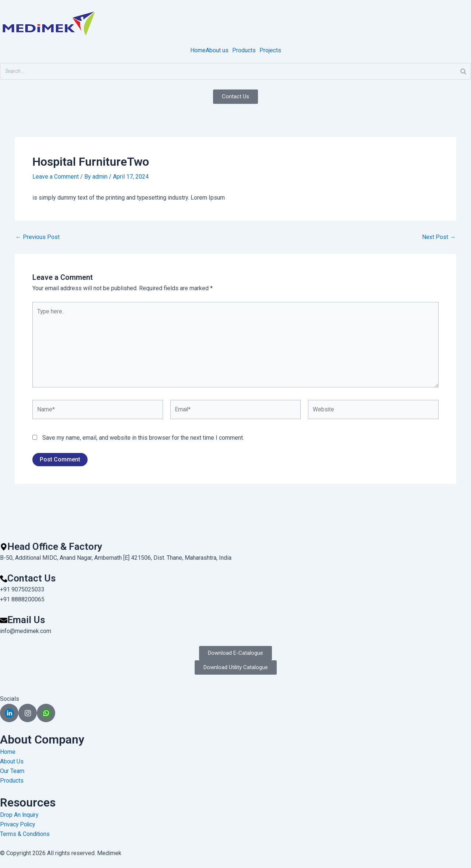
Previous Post (38, 237)
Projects (270, 50)
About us (217, 50)
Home (198, 50)
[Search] (463, 71)
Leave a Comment (56, 177)
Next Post (439, 237)
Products (244, 50)
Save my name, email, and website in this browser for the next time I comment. (143, 440)
